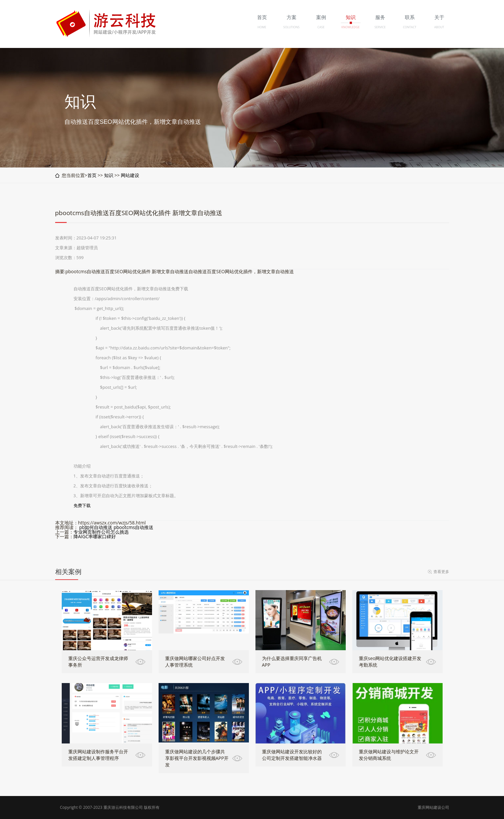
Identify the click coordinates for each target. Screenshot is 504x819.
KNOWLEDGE (351, 27)
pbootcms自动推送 (133, 527)
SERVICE (380, 27)
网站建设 (130, 175)
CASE (321, 27)
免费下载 (82, 505)
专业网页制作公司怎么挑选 (101, 532)
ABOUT (439, 27)
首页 (92, 175)
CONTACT (410, 27)
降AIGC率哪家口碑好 (95, 536)
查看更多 (441, 572)
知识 (109, 175)
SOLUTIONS (291, 27)
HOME (262, 27)
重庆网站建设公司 (433, 807)
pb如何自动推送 (96, 527)
